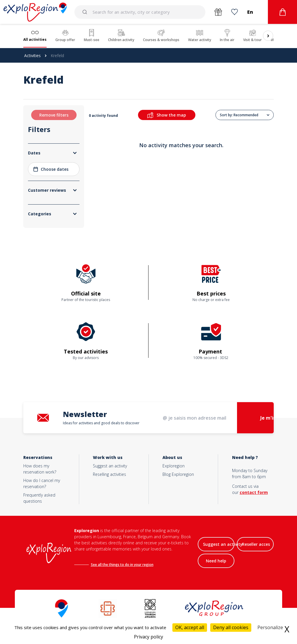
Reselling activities (109, 474)
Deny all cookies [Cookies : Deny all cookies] (231, 627)
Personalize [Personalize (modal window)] (270, 627)
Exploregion (174, 466)
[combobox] (140, 12)
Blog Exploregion (178, 474)
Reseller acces (256, 544)
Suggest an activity (110, 466)
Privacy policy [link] (148, 637)
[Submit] (86, 12)
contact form (254, 492)
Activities (32, 56)
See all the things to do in (112, 565)
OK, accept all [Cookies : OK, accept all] (190, 627)
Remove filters (54, 115)
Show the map (167, 115)
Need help (216, 561)
